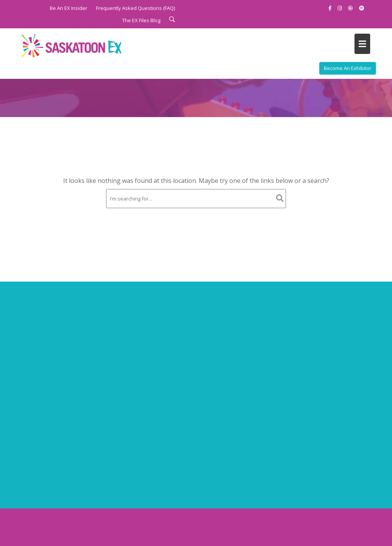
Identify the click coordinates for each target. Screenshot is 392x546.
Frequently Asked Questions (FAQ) (136, 8)
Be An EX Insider (69, 8)
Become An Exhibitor (348, 68)
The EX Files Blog (141, 20)
